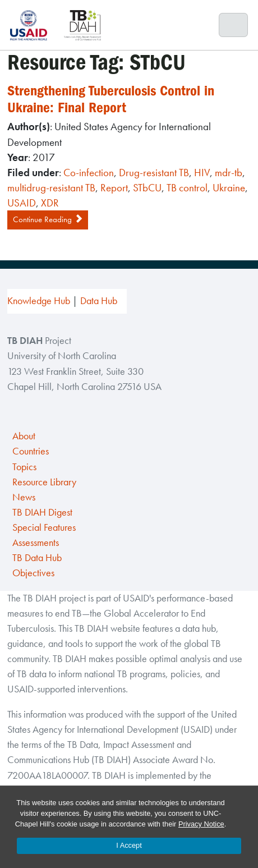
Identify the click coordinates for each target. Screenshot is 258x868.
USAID (22, 203)
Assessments (36, 543)
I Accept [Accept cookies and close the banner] (129, 845)
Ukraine (229, 188)
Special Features (44, 527)
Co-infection (89, 173)
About (24, 436)
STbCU (147, 188)
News (24, 497)
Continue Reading (48, 219)
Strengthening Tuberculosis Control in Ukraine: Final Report (111, 99)
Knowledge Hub (39, 301)
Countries (31, 451)
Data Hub (99, 301)
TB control (187, 188)
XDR (50, 203)
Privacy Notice (201, 824)
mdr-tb (229, 173)
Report (114, 188)
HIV (202, 173)
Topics (24, 467)
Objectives (33, 573)
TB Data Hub (37, 558)
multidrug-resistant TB (51, 188)
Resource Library (44, 482)
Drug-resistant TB (154, 173)
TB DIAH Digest (42, 512)
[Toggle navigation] (234, 25)
